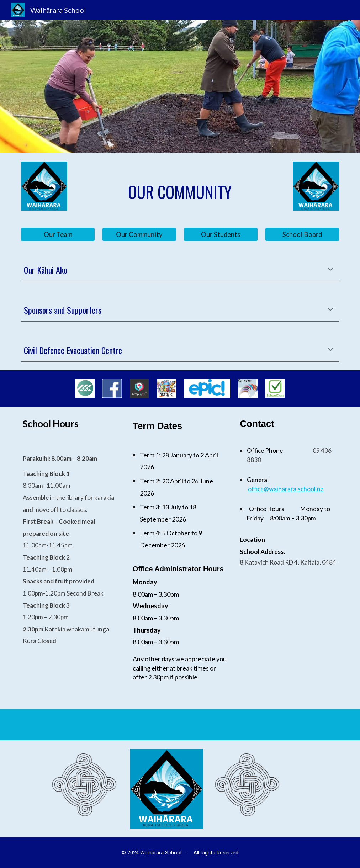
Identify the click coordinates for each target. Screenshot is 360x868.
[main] (180, 192)
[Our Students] (221, 234)
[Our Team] (58, 234)
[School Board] (302, 234)
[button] (330, 270)
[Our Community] (139, 234)
